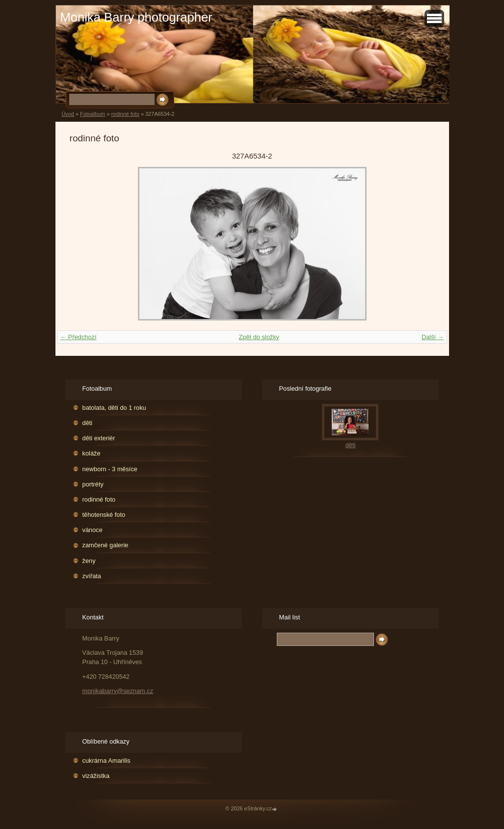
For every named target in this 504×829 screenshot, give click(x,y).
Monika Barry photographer (136, 17)
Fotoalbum (93, 114)
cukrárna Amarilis (106, 761)
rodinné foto (125, 114)
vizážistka (96, 776)
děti (88, 423)
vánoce (93, 530)
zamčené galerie (106, 545)
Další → (433, 337)
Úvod (68, 114)
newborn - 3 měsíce (110, 469)
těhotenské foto (104, 515)
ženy (89, 561)
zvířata (92, 576)
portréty (93, 484)
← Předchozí (79, 337)
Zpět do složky (259, 337)
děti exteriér (99, 438)
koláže (92, 453)
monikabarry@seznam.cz (118, 691)
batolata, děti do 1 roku (114, 408)
